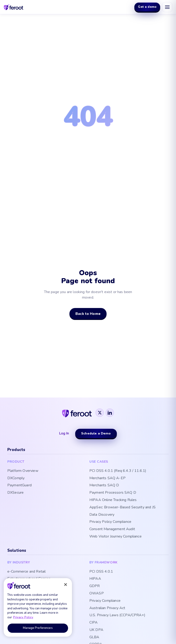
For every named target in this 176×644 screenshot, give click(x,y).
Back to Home (88, 314)
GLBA (94, 637)
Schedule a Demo (96, 433)
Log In (64, 433)
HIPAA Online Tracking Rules (113, 500)
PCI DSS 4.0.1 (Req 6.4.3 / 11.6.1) (118, 471)
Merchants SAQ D (104, 485)
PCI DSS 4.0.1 (101, 572)
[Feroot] (77, 413)
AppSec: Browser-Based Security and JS (122, 507)
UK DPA (96, 630)
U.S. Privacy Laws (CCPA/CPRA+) (117, 615)
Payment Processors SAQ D (113, 493)
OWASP (97, 593)
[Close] (66, 585)
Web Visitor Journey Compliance (115, 536)
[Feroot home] (14, 7)
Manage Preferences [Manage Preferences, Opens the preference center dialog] (38, 628)
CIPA (94, 623)
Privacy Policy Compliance (110, 522)
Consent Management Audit (112, 529)
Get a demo (147, 7)
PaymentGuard (19, 485)
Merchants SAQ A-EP (107, 478)
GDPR (95, 586)
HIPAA (95, 579)
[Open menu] (167, 7)
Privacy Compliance (105, 601)
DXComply (16, 478)
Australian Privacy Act (107, 608)
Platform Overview (23, 471)
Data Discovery (102, 515)
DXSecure (15, 493)
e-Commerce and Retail (26, 572)
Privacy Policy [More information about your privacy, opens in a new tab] (23, 617)
